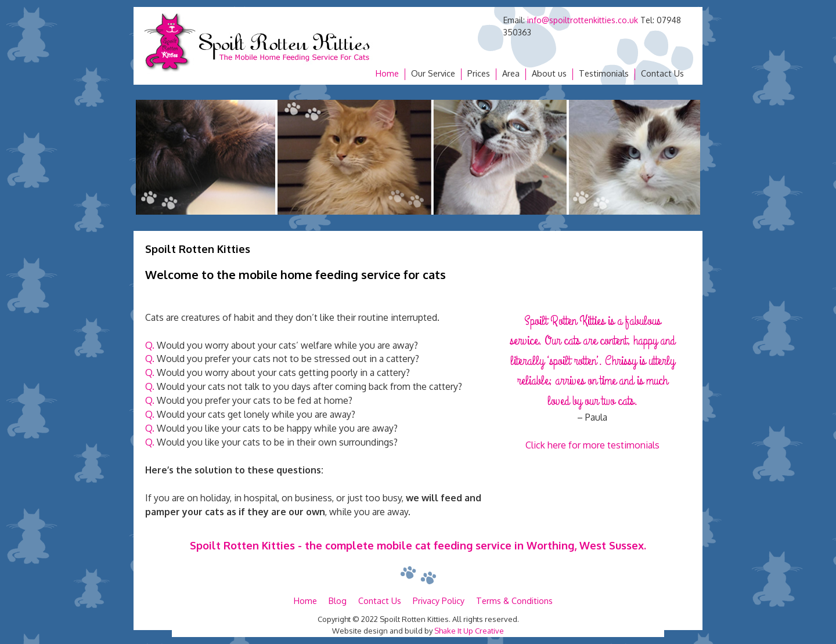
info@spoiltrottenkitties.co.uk (583, 20)
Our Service (433, 73)
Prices (479, 73)
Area (511, 73)
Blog (338, 600)
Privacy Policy (439, 600)
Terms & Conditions (514, 600)
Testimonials (604, 73)
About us (549, 73)
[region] (418, 157)
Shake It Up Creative (469, 631)
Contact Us (662, 73)
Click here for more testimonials (592, 445)
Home (387, 73)
